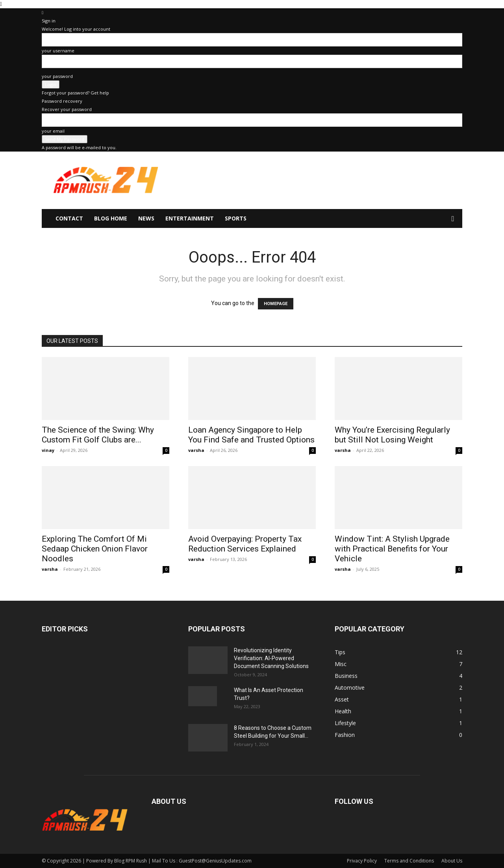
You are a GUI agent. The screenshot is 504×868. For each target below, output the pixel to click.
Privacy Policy (362, 861)
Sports (236, 218)
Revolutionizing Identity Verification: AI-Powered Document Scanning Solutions (271, 658)
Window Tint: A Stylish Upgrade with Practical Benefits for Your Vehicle (392, 549)
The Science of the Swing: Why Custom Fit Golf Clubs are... (98, 435)
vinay (48, 450)
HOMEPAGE (276, 304)
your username (58, 51)
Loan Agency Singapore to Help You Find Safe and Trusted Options (251, 435)
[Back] (43, 12)
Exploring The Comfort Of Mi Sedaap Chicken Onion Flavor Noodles (95, 549)
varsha (196, 450)
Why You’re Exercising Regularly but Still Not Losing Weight (392, 435)
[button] (453, 219)
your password (57, 76)
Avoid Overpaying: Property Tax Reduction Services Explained (245, 544)
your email (53, 131)
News (146, 218)
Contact (69, 218)
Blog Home (111, 218)
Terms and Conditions (409, 861)
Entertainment (190, 218)
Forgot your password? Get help (75, 93)
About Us (452, 861)
